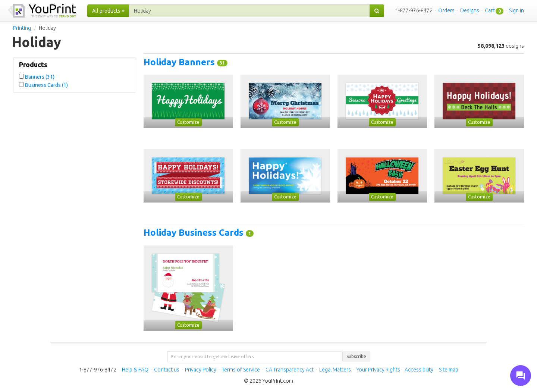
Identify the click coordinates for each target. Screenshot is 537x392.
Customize (188, 122)
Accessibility (419, 370)
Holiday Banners (180, 62)
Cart (490, 10)
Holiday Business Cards (195, 233)
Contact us (167, 370)
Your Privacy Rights (378, 370)
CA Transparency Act (290, 370)
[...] (249, 11)
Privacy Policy (201, 370)
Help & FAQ (135, 370)
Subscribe (356, 356)
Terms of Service (241, 370)
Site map (449, 370)
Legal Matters (335, 370)
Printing (22, 28)
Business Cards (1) (46, 85)
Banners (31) (40, 77)
